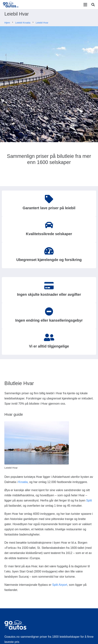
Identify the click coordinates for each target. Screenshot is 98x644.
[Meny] (85, 5)
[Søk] (93, 5)
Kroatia (23, 482)
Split (89, 500)
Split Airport (60, 585)
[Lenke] (11, 5)
